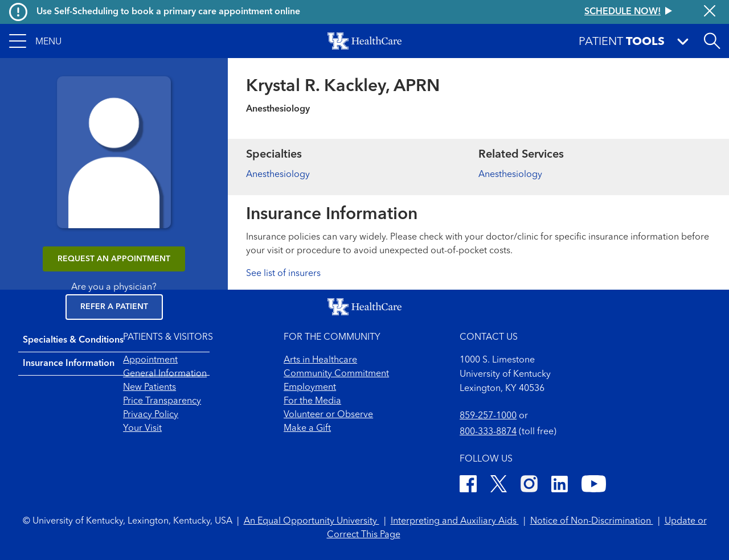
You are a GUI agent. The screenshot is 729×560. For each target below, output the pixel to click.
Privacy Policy (151, 415)
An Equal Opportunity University (312, 521)
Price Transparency (162, 401)
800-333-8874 (488, 432)
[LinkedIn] (560, 486)
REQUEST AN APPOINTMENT (114, 259)
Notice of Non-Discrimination (592, 521)
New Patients (150, 388)
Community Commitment (336, 374)
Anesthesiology (278, 175)
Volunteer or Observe (328, 415)
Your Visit (142, 429)
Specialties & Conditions (73, 340)
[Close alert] (710, 12)
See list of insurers (283, 274)
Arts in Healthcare (320, 360)
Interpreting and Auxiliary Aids (455, 521)
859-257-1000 (488, 416)
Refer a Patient (114, 307)
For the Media (312, 401)
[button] (35, 41)
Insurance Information (69, 364)
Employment (310, 388)
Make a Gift (307, 429)
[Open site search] (712, 41)
